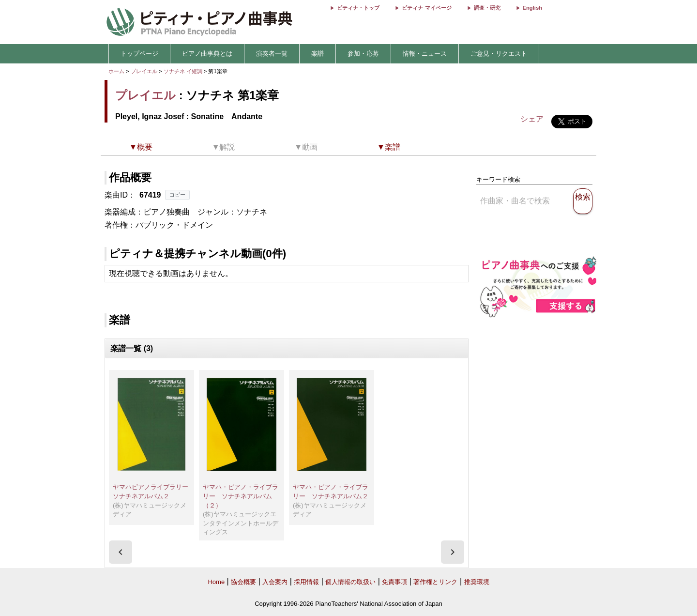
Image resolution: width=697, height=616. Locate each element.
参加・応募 (363, 54)
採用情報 (306, 582)
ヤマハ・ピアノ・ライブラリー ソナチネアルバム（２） (241, 496)
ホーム (116, 71)
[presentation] (121, 552)
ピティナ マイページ (426, 8)
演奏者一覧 (272, 54)
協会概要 (243, 582)
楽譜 (318, 54)
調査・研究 (487, 8)
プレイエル (144, 71)
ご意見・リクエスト (499, 54)
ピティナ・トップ (358, 8)
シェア (532, 119)
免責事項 (394, 582)
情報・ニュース (425, 54)
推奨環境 (477, 582)
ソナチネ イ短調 (183, 71)
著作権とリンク (435, 582)
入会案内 (275, 582)
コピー (177, 195)
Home (216, 582)
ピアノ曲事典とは (207, 54)
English (532, 8)
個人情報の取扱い (350, 582)
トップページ (139, 54)
